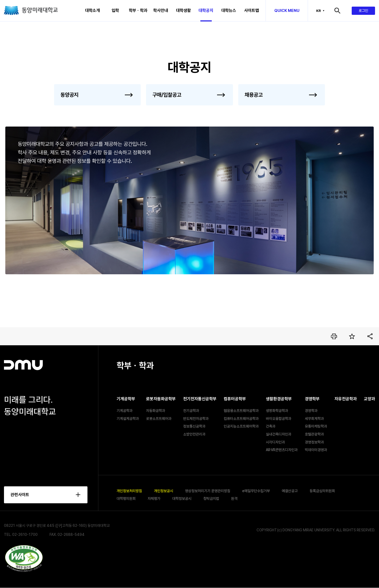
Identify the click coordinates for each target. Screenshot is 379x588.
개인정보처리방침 (129, 491)
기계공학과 (125, 411)
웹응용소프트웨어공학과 (241, 411)
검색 (342, 11)
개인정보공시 (164, 491)
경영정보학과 (314, 442)
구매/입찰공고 (167, 95)
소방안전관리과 (194, 434)
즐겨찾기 (352, 336)
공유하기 (370, 336)
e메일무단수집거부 (256, 491)
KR (319, 11)
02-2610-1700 (25, 535)
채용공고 (254, 95)
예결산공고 (290, 491)
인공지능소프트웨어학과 (241, 426)
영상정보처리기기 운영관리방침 (208, 491)
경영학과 (311, 411)
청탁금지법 (211, 499)
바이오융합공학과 (279, 419)
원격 (234, 499)
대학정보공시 (182, 499)
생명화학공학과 (277, 411)
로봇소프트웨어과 (159, 419)
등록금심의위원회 (322, 491)
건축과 (271, 426)
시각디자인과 (275, 442)
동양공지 (69, 95)
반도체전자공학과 (196, 419)
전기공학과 (191, 411)
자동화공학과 (156, 411)
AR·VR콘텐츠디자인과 (282, 450)
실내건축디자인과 (279, 434)
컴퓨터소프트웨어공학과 (241, 419)
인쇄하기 (334, 336)
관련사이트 (20, 495)
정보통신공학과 (194, 426)
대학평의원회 (126, 499)
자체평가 (154, 499)
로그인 (363, 11)
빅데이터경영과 (316, 450)
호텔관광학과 (314, 434)
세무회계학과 (314, 419)
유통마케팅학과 (316, 426)
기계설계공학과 (128, 419)
